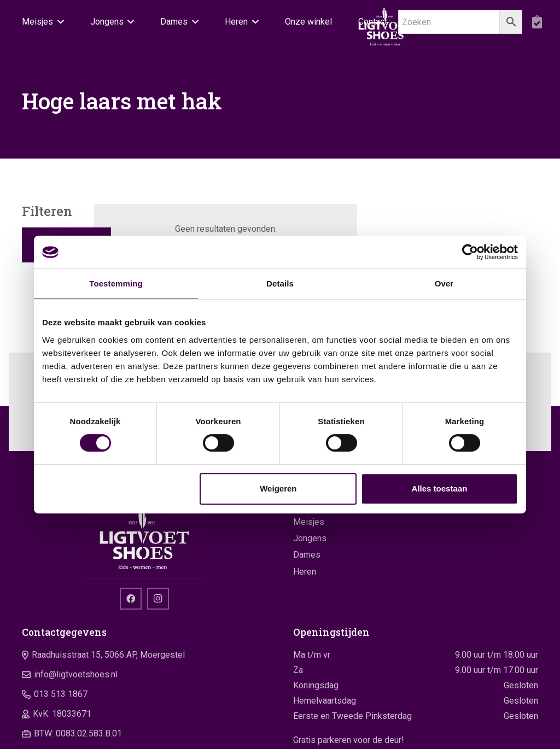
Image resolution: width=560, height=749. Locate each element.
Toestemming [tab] (116, 283)
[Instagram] (158, 599)
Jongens (310, 538)
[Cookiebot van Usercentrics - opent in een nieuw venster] (470, 252)
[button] (59, 22)
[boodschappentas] (537, 22)
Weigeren (278, 488)
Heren (305, 572)
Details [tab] (280, 283)
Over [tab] (444, 283)
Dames (307, 555)
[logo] (144, 537)
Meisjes (309, 522)
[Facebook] (131, 599)
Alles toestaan (440, 488)
